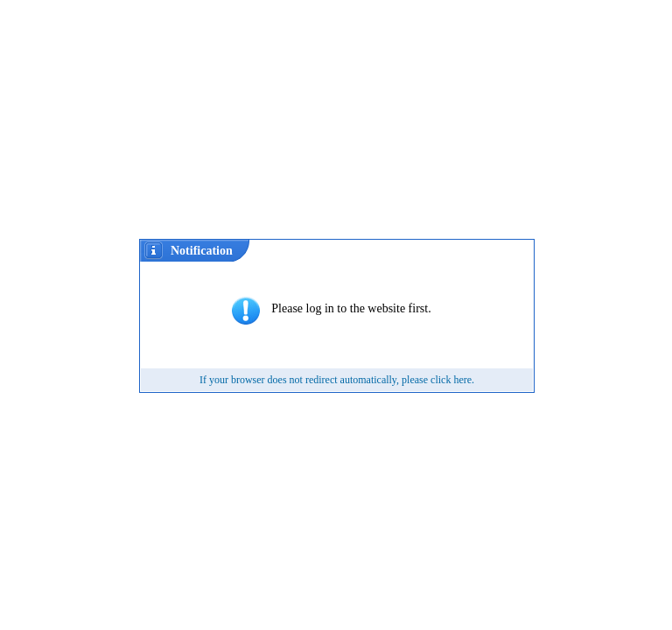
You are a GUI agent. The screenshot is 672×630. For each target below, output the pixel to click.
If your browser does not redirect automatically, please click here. (337, 380)
